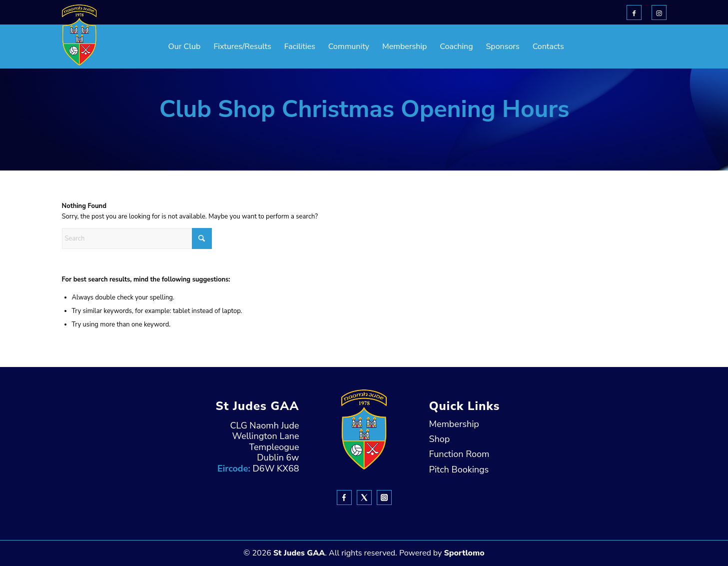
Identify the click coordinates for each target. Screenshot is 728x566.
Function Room (459, 454)
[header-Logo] (79, 35)
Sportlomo (464, 553)
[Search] (137, 238)
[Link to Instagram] (659, 12)
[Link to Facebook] (634, 12)
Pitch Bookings (459, 469)
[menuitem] (160, 46)
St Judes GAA (299, 553)
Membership (454, 424)
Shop (440, 439)
